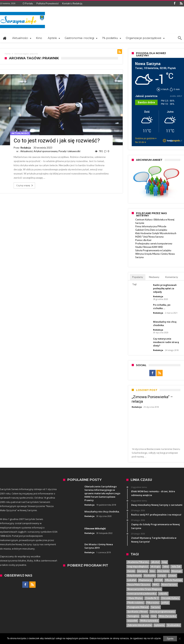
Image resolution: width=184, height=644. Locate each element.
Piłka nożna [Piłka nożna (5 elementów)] (153, 603)
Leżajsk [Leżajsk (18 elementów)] (162, 576)
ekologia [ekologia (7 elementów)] (155, 566)
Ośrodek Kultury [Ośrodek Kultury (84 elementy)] (170, 598)
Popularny (138, 277)
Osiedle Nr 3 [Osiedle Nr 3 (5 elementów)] (152, 598)
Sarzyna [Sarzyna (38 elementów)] (155, 607)
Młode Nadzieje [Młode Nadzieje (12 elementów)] (174, 580)
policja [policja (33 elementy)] (165, 603)
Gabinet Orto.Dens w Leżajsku (151, 230)
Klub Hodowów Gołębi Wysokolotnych (156, 233)
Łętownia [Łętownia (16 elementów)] (159, 625)
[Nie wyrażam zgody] (180, 639)
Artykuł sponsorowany (46, 151)
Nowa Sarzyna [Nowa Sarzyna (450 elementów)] (169, 585)
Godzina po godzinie (145, 138)
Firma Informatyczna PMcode (151, 226)
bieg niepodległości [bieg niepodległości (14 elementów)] (138, 566)
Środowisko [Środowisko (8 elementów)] (174, 625)
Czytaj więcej (25, 185)
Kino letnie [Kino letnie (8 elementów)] (163, 571)
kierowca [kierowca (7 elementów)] (142, 571)
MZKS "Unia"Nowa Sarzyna (149, 237)
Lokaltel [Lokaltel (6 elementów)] (132, 580)
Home (8, 54)
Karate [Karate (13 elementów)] (131, 571)
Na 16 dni (140, 142)
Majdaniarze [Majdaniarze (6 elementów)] (145, 580)
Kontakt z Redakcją (72, 3)
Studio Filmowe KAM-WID (149, 247)
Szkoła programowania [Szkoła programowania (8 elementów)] (163, 612)
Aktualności (20, 133)
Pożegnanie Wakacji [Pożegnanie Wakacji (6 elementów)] (138, 607)
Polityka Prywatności (48, 3)
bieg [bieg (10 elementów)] (165, 562)
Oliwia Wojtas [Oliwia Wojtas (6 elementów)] (135, 598)
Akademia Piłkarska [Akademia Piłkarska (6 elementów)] (138, 562)
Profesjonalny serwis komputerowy (154, 244)
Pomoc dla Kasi (143, 240)
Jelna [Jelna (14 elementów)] (166, 566)
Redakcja (26, 148)
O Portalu (28, 3)
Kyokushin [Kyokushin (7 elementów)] (150, 576)
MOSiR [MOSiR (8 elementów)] (159, 580)
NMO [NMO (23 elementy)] (156, 585)
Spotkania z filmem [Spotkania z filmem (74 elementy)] (137, 612)
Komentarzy (172, 277)
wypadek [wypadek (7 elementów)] (132, 621)
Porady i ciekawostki (69, 151)
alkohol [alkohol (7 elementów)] (155, 562)
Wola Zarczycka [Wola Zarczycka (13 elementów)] (167, 616)
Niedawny (154, 277)
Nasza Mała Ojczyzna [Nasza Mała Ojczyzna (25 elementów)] (139, 585)
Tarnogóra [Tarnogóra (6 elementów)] (133, 616)
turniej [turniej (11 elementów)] (145, 616)
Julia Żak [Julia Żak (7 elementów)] (176, 566)
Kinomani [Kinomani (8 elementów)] (177, 571)
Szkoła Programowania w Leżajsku (153, 250)
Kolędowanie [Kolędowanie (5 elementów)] (134, 576)
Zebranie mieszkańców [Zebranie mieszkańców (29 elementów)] (140, 625)
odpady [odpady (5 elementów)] (163, 594)
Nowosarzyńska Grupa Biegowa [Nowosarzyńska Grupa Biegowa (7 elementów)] (144, 589)
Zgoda (170, 639)
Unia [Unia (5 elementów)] (154, 616)
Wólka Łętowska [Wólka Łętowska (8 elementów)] (149, 621)
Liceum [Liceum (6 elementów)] (172, 576)
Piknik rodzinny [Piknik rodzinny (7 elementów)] (136, 603)
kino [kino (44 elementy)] (152, 571)
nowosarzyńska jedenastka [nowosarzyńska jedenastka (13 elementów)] (142, 594)
